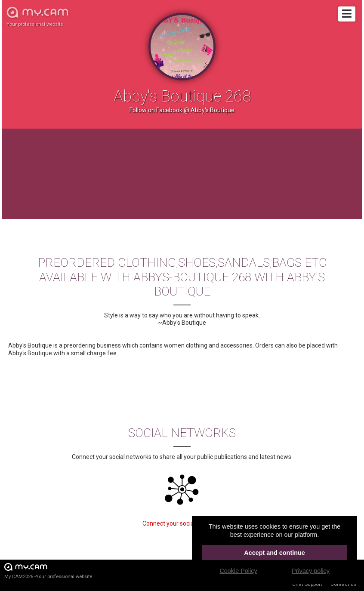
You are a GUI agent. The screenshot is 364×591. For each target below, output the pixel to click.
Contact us (343, 584)
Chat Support (307, 584)
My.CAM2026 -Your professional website (48, 571)
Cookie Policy (238, 571)
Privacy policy (311, 571)
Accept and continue (275, 553)
